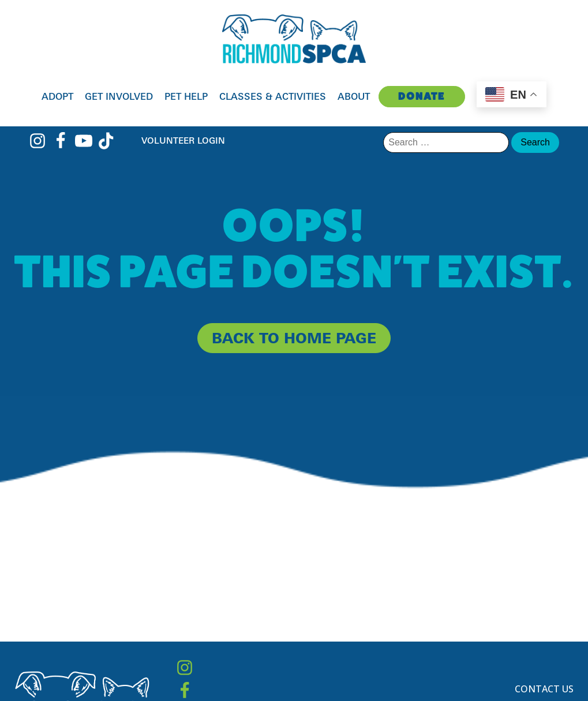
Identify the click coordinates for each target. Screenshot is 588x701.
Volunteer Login (183, 140)
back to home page (294, 338)
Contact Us (544, 689)
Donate (422, 96)
